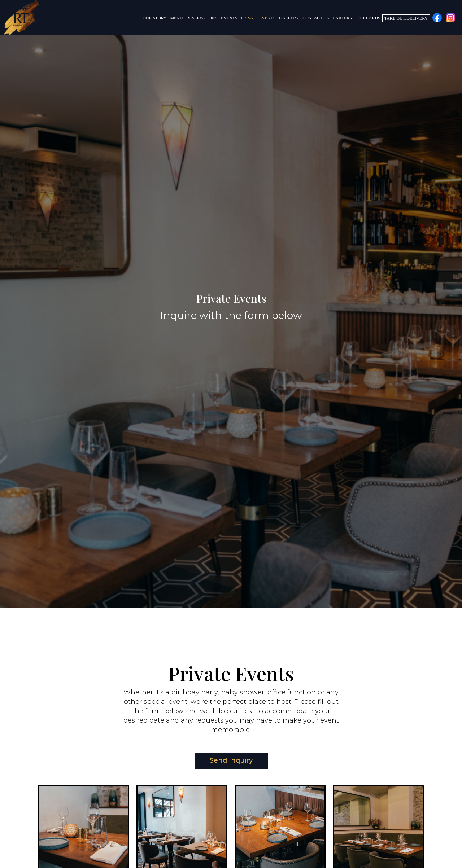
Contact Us (316, 18)
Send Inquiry (224, 762)
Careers (342, 18)
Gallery (289, 18)
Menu (177, 18)
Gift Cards (368, 18)
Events (229, 18)
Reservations (202, 18)
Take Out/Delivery (406, 18)
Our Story (154, 18)
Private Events (258, 18)
